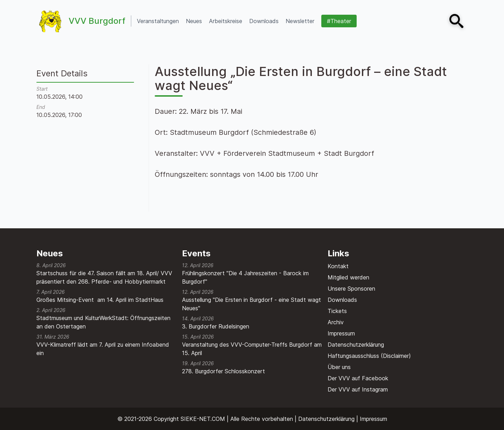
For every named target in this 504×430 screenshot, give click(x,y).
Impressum (341, 333)
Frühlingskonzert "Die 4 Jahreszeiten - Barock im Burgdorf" (245, 277)
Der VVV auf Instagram (358, 389)
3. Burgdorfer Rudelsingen (216, 326)
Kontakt (338, 266)
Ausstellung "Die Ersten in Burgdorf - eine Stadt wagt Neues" (251, 304)
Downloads (342, 300)
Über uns (339, 367)
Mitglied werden (348, 277)
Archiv (336, 322)
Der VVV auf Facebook (358, 378)
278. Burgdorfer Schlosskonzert (223, 371)
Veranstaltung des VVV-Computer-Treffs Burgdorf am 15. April (252, 349)
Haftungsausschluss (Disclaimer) (369, 356)
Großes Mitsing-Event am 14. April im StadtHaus (100, 300)
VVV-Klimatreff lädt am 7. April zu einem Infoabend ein (103, 349)
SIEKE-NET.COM (203, 419)
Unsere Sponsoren (351, 289)
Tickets (337, 311)
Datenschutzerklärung (356, 345)
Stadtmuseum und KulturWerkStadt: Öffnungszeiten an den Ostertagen (103, 322)
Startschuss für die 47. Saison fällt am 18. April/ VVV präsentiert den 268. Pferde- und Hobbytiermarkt (104, 277)
